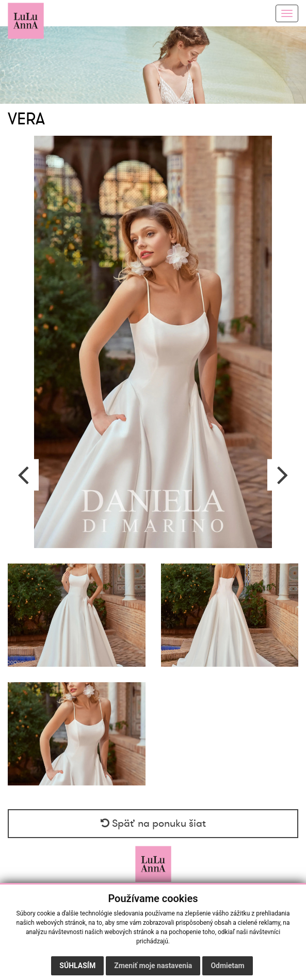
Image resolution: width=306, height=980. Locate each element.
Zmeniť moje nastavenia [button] (153, 966)
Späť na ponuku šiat (153, 824)
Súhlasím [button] (77, 966)
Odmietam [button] (227, 966)
